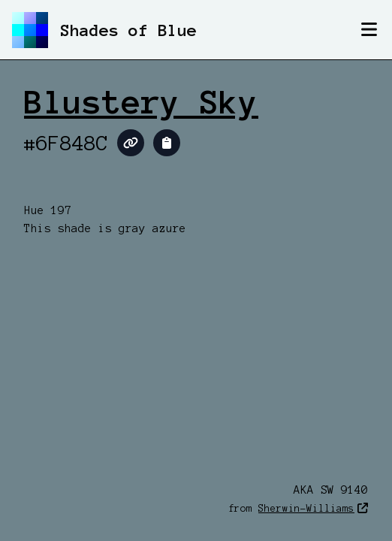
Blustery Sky (141, 102)
